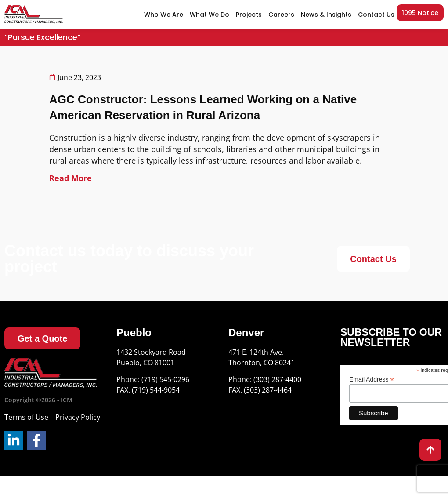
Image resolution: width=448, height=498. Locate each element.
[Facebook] (36, 440)
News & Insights (326, 15)
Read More (70, 178)
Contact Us (376, 15)
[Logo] (51, 373)
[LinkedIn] (14, 440)
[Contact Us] (373, 259)
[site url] (34, 15)
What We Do (210, 15)
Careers (281, 15)
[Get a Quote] (42, 338)
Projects (249, 15)
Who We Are (164, 15)
